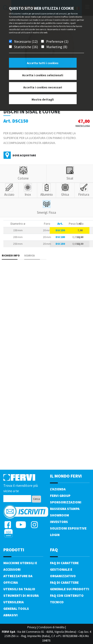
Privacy (32, 627)
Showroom (59, 515)
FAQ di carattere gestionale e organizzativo (64, 569)
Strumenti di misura (21, 596)
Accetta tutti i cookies (43, 63)
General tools (16, 609)
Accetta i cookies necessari (43, 87)
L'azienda (58, 489)
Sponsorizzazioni (66, 502)
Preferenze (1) (57, 41)
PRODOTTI (14, 550)
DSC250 (60, 244)
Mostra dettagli (43, 100)
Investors (59, 522)
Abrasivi (11, 615)
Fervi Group (60, 496)
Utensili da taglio (19, 589)
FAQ (54, 550)
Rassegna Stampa (65, 509)
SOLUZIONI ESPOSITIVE (68, 528)
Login (55, 535)
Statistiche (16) (26, 47)
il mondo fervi (66, 476)
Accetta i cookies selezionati (43, 75)
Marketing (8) (57, 47)
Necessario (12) (26, 41)
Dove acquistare (24, 155)
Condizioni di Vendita (51, 627)
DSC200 (60, 237)
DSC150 (60, 230)
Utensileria (14, 602)
